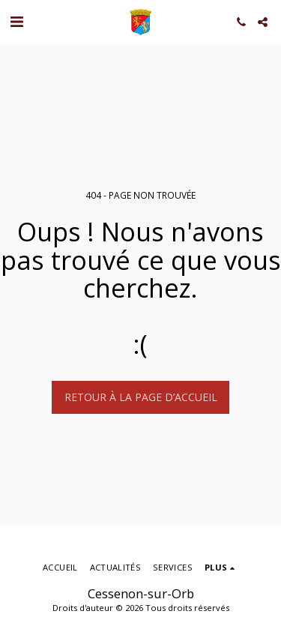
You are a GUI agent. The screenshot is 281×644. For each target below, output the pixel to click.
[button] (16, 21)
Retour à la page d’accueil (141, 397)
